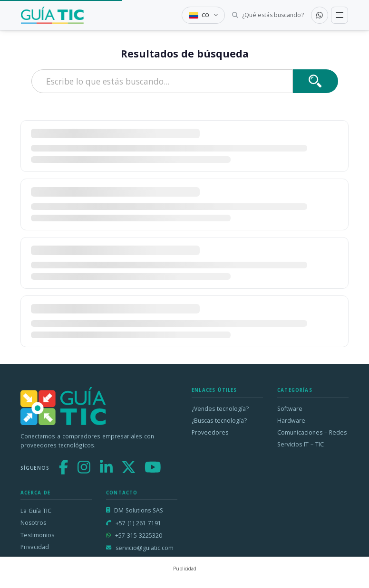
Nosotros (33, 523)
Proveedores (210, 432)
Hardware (291, 421)
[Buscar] (316, 81)
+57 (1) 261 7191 (138, 523)
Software (290, 409)
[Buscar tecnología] (268, 15)
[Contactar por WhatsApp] (320, 15)
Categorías (295, 390)
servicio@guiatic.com (145, 548)
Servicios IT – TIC (301, 444)
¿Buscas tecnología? (219, 421)
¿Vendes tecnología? (220, 409)
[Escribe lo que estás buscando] (162, 81)
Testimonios (37, 535)
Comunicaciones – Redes (312, 432)
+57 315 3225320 (139, 536)
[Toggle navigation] (340, 15)
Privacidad (35, 547)
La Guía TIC (36, 511)
